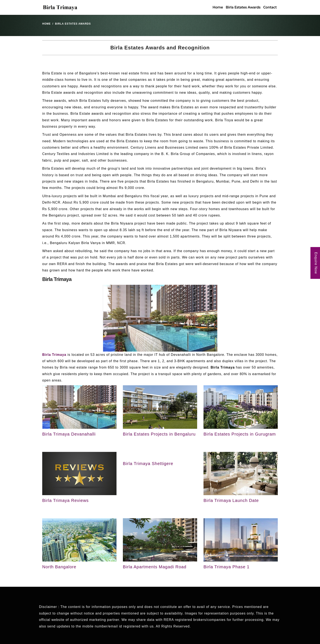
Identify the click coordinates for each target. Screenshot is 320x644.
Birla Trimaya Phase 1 (227, 567)
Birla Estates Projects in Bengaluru (159, 434)
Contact (270, 7)
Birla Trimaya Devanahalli (69, 434)
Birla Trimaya (54, 355)
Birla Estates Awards (243, 7)
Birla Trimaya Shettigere (148, 464)
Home (218, 7)
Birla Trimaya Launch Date (231, 500)
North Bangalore (59, 567)
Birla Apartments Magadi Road (155, 567)
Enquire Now (316, 263)
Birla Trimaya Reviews (65, 500)
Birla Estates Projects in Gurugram (240, 434)
